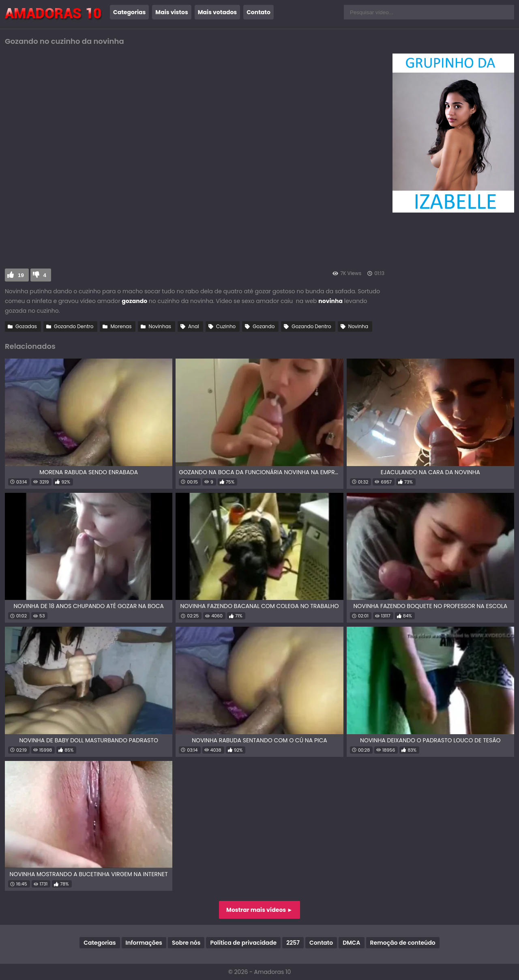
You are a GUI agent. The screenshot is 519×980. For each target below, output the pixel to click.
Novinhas (160, 326)
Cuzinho (226, 326)
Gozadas (26, 326)
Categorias (129, 12)
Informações (144, 943)
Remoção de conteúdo (403, 943)
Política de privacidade (243, 943)
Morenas (121, 326)
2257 (293, 943)
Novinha (358, 326)
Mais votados (217, 12)
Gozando (264, 326)
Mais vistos (172, 12)
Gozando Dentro (74, 326)
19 (21, 275)
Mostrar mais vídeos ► (259, 910)
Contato (258, 12)
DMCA (351, 943)
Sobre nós (186, 943)
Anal (194, 326)
